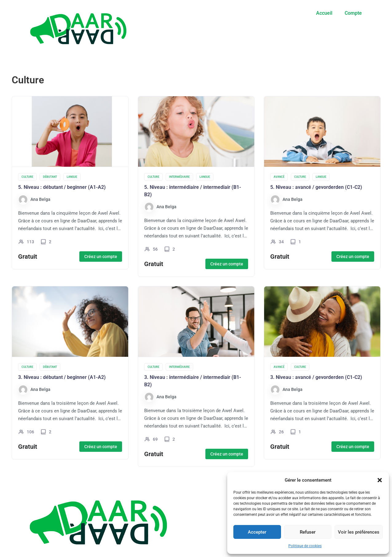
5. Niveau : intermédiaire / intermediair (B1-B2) (193, 191)
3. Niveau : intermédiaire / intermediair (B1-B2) (193, 381)
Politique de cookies (305, 546)
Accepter (257, 532)
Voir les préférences (359, 532)
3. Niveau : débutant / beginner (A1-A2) (62, 377)
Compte (353, 13)
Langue (72, 177)
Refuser (308, 532)
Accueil (324, 13)
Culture (27, 177)
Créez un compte (101, 257)
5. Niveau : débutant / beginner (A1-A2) (62, 187)
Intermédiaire (179, 177)
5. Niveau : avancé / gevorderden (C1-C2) (316, 187)
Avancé (279, 177)
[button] (380, 480)
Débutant (50, 177)
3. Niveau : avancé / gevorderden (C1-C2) (316, 377)
